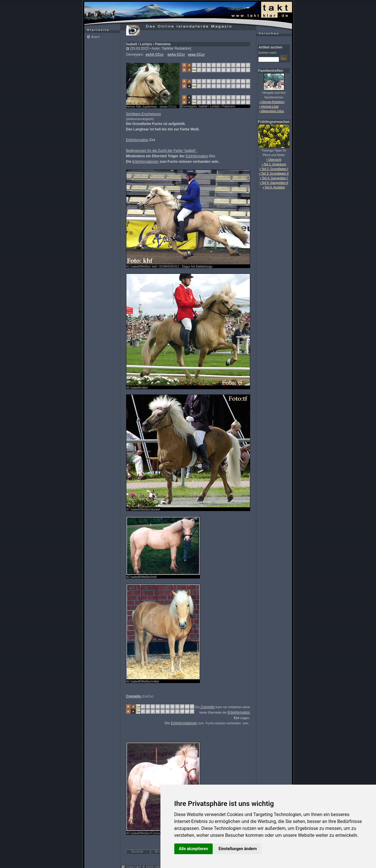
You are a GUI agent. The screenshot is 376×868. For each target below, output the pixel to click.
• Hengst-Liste (269, 106)
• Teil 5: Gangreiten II (274, 183)
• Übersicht (274, 160)
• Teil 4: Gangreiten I (274, 178)
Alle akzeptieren (194, 849)
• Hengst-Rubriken (272, 102)
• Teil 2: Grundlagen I (274, 169)
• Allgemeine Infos (272, 111)
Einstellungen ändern (238, 849)
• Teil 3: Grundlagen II (274, 173)
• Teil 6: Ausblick (274, 187)
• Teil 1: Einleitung (274, 164)
